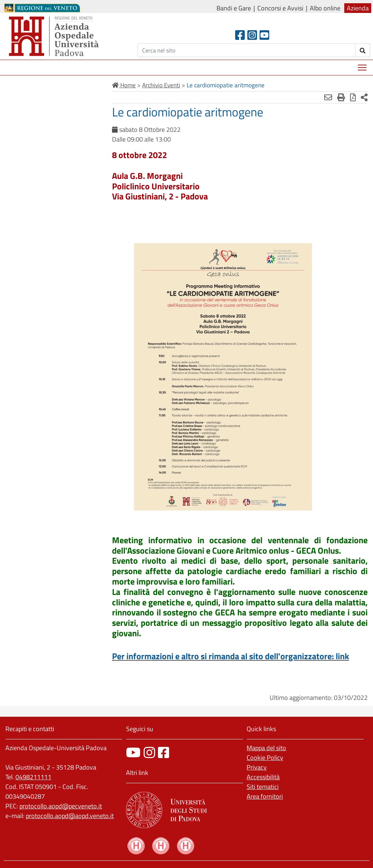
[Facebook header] (240, 35)
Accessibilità (263, 777)
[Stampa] (341, 97)
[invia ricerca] (363, 50)
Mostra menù (363, 65)
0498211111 (33, 777)
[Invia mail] (328, 97)
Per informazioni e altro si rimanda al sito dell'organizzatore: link (230, 656)
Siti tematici (263, 787)
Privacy (257, 767)
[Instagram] (252, 35)
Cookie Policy (265, 758)
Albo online (325, 8)
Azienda (358, 8)
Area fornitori (265, 796)
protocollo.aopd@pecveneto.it (61, 806)
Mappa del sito (266, 748)
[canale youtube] (133, 752)
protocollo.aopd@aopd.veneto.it (70, 816)
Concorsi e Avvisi (280, 8)
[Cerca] (246, 50)
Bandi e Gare (234, 8)
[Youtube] (264, 35)
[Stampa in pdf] (353, 97)
